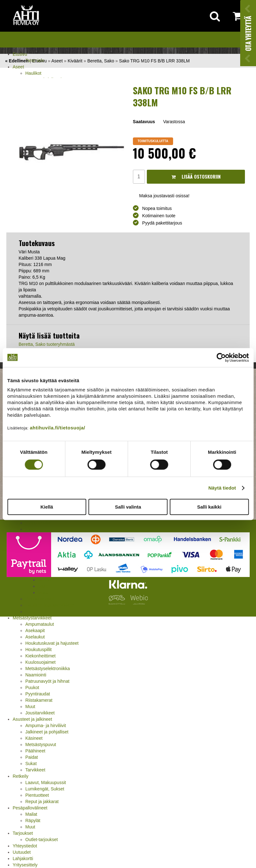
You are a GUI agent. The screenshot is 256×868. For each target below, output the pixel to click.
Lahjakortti (23, 858)
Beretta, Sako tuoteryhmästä (47, 344)
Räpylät (33, 820)
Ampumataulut (40, 624)
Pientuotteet (37, 795)
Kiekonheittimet (41, 656)
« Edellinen (17, 61)
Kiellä (47, 507)
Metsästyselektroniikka (48, 668)
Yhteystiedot (25, 846)
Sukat (31, 763)
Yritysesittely (25, 865)
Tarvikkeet (35, 770)
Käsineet (34, 738)
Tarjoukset (23, 833)
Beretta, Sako (101, 61)
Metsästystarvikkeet (32, 618)
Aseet (18, 67)
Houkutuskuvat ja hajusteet (52, 643)
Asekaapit (35, 630)
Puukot (32, 687)
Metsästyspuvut (41, 744)
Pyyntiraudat (38, 694)
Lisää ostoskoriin (196, 177)
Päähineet (35, 751)
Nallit (30, 611)
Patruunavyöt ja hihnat (47, 681)
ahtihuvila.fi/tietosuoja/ (57, 428)
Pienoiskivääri (39, 523)
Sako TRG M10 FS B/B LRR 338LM (154, 61)
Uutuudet (22, 852)
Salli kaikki (209, 507)
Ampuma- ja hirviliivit (46, 725)
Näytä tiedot (222, 488)
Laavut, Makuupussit (46, 782)
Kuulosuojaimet (41, 662)
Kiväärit (75, 61)
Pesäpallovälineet (30, 808)
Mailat (31, 814)
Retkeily (21, 776)
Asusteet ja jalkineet (32, 719)
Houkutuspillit (38, 649)
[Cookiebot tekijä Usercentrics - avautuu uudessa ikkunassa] (221, 358)
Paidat (32, 757)
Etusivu (20, 54)
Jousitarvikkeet (40, 713)
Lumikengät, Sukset (45, 789)
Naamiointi (36, 675)
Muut (30, 706)
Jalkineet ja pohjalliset (47, 732)
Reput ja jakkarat (42, 801)
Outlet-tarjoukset (42, 839)
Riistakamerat (39, 700)
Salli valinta (128, 507)
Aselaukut (35, 637)
